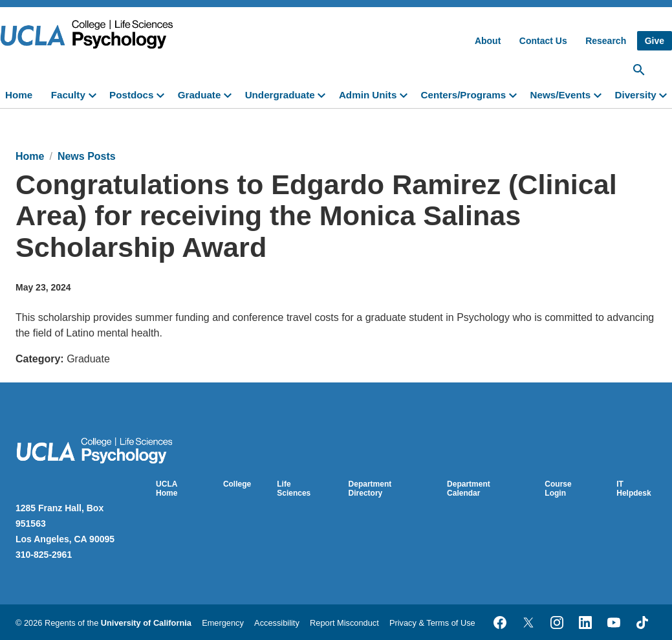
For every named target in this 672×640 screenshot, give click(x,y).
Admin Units (368, 95)
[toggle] (95, 94)
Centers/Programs (464, 95)
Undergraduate (280, 95)
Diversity (635, 95)
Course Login (558, 489)
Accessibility (277, 623)
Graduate (200, 95)
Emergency (223, 623)
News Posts (87, 156)
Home (19, 95)
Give (655, 41)
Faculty (68, 95)
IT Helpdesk (634, 489)
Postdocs (131, 95)
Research (606, 41)
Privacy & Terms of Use (432, 623)
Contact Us (543, 41)
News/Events (561, 95)
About (488, 41)
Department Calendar (469, 489)
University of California (146, 623)
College (237, 484)
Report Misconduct (344, 623)
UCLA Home (167, 489)
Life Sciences (294, 489)
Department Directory (370, 489)
